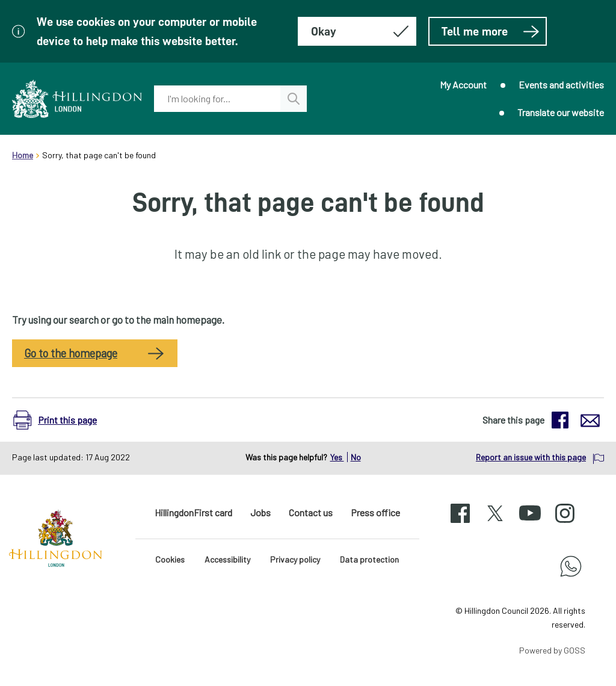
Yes (337, 457)
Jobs (260, 512)
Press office (375, 512)
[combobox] (217, 99)
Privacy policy (295, 559)
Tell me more (491, 31)
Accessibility (227, 559)
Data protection (369, 559)
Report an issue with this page (531, 457)
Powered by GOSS (552, 650)
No (356, 457)
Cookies (170, 559)
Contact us (311, 512)
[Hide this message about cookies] (357, 31)
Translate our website (561, 112)
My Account (463, 85)
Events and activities (561, 85)
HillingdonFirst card (193, 512)
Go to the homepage (71, 353)
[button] (61, 420)
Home (23, 155)
